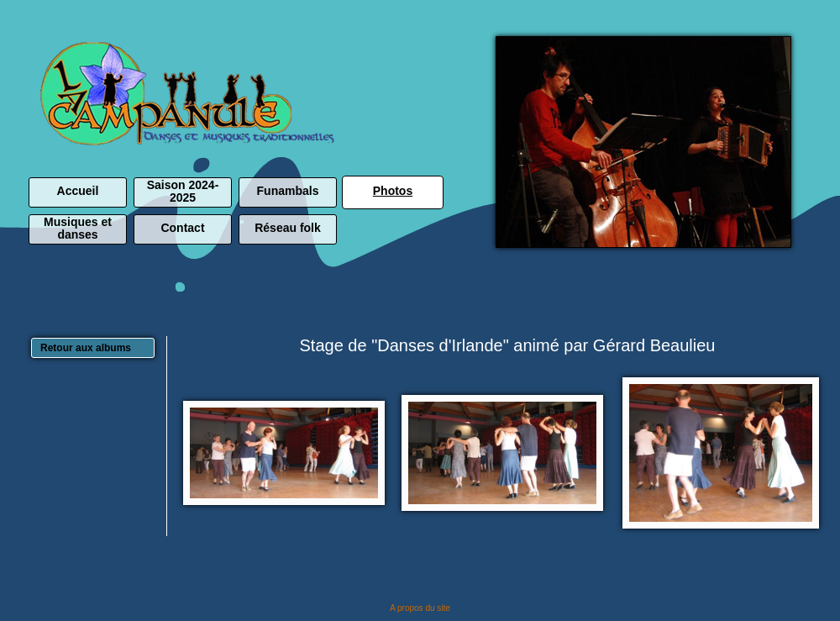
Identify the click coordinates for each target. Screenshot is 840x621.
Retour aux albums (86, 348)
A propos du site (420, 608)
